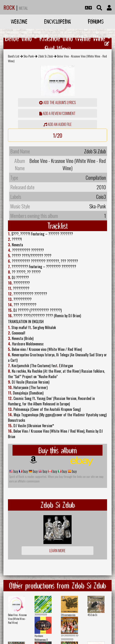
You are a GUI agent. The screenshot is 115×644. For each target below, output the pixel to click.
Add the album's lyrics (57, 102)
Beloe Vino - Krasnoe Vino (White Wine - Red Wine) (17, 619)
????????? (41, 615)
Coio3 (101, 197)
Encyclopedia (57, 21)
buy (15, 471)
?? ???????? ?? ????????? (70, 638)
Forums (96, 21)
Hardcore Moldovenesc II (41, 638)
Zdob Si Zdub (46, 56)
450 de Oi (92, 615)
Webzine (19, 21)
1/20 (58, 135)
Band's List (14, 56)
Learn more (57, 551)
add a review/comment (57, 113)
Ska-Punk (29, 56)
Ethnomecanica (68, 615)
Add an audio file (57, 124)
